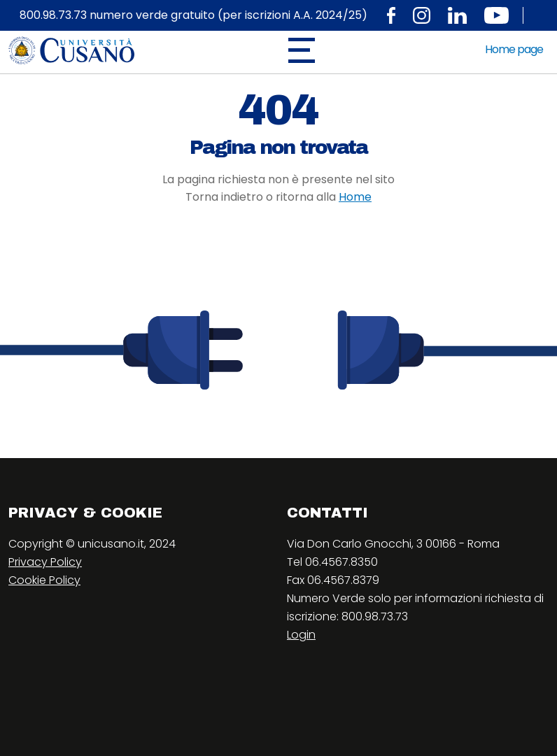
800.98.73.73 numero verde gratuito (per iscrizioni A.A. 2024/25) (193, 15)
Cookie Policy (44, 580)
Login (301, 635)
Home (355, 197)
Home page (514, 49)
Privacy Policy (45, 562)
